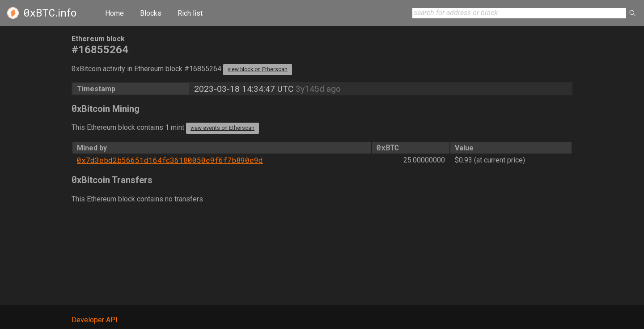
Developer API (95, 320)
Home (114, 13)
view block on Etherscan (258, 69)
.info (50, 13)
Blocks (151, 13)
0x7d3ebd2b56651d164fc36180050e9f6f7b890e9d (170, 160)
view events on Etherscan (222, 128)
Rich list (190, 13)
